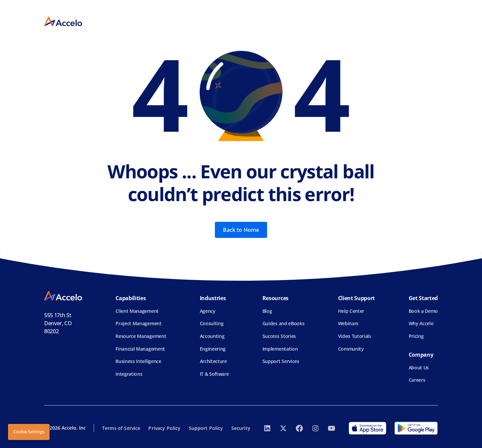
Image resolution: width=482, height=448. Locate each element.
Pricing (416, 336)
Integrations (129, 374)
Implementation (280, 349)
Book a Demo (423, 311)
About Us (419, 368)
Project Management (138, 323)
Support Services (281, 361)
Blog (267, 311)
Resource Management (141, 336)
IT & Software (214, 374)
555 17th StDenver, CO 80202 (58, 323)
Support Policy (206, 428)
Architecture (213, 361)
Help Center (351, 311)
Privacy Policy (164, 428)
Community (351, 349)
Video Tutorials (355, 336)
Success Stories (279, 336)
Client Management (137, 311)
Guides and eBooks (284, 323)
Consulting (212, 323)
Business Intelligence (138, 361)
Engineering (213, 349)
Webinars (348, 323)
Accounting (212, 336)
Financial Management (140, 349)
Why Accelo (421, 323)
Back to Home (241, 230)
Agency (208, 311)
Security (241, 428)
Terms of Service (121, 428)
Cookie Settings (29, 432)
